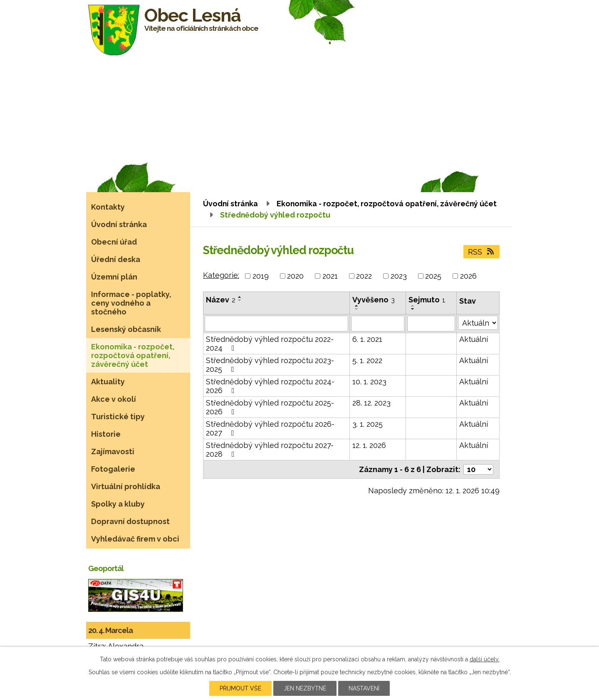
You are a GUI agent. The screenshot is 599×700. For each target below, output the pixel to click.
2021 (330, 276)
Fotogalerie (113, 469)
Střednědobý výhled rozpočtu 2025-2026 (270, 407)
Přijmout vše (240, 688)
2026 (468, 276)
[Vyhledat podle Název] (276, 324)
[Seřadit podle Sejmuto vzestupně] (413, 306)
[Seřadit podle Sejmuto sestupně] (413, 309)
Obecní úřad (114, 242)
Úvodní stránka (230, 204)
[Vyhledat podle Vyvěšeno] (378, 324)
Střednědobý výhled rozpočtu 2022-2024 (270, 344)
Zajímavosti (113, 451)
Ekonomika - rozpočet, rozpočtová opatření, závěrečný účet (387, 204)
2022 (364, 276)
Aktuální (474, 339)
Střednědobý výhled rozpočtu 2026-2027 (270, 428)
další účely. (485, 659)
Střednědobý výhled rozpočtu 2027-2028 (270, 450)
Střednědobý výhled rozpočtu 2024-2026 (270, 386)
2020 (295, 276)
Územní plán (114, 277)
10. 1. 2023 (369, 382)
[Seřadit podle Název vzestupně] (240, 297)
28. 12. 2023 (371, 403)
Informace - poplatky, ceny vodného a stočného (131, 303)
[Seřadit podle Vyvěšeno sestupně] (357, 309)
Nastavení (364, 688)
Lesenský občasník (126, 329)
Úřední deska (116, 259)
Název (221, 300)
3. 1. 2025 (368, 424)
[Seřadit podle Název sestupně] (240, 300)
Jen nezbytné (305, 688)
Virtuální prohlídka (126, 486)
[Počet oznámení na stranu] (478, 469)
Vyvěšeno (374, 300)
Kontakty (108, 207)
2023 (399, 276)
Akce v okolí (114, 399)
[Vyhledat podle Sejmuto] (431, 324)
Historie (106, 434)
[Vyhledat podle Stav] (478, 323)
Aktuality (108, 382)
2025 (433, 276)
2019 (261, 276)
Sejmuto (427, 300)
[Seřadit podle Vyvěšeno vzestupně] (357, 306)
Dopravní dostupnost (130, 521)
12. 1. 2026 (369, 445)
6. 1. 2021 (367, 339)
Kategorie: (221, 275)
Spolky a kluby (118, 504)
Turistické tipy (118, 417)
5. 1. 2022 (367, 360)
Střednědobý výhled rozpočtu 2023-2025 (270, 365)
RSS (482, 252)
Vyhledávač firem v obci (135, 539)
